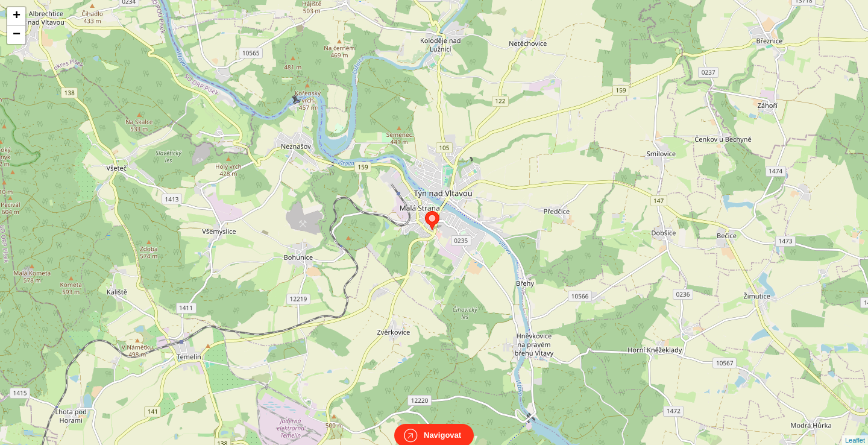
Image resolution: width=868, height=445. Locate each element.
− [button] (17, 35)
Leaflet (855, 429)
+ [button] (17, 16)
